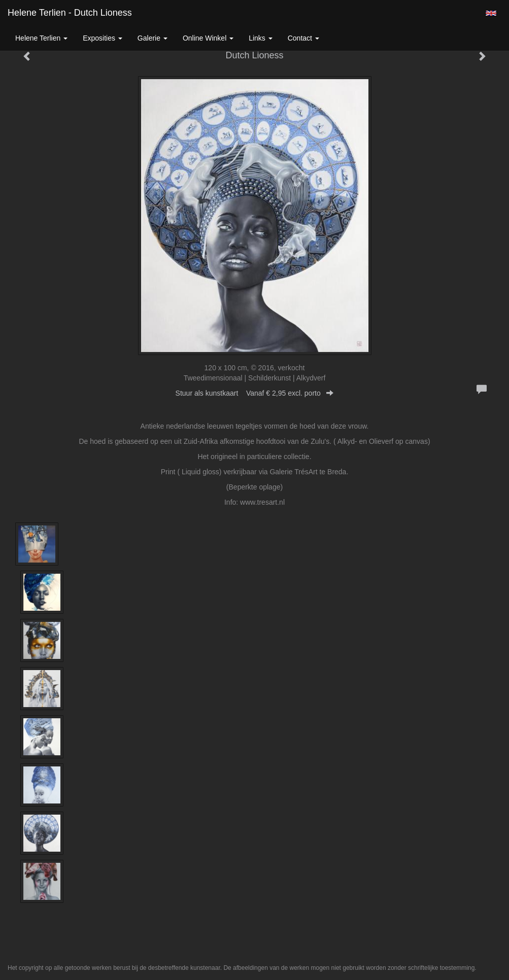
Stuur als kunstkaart (255, 393)
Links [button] (261, 38)
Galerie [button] (152, 38)
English (491, 13)
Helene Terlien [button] (41, 38)
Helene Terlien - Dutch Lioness (70, 13)
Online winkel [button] (208, 38)
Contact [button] (303, 38)
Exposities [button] (103, 38)
